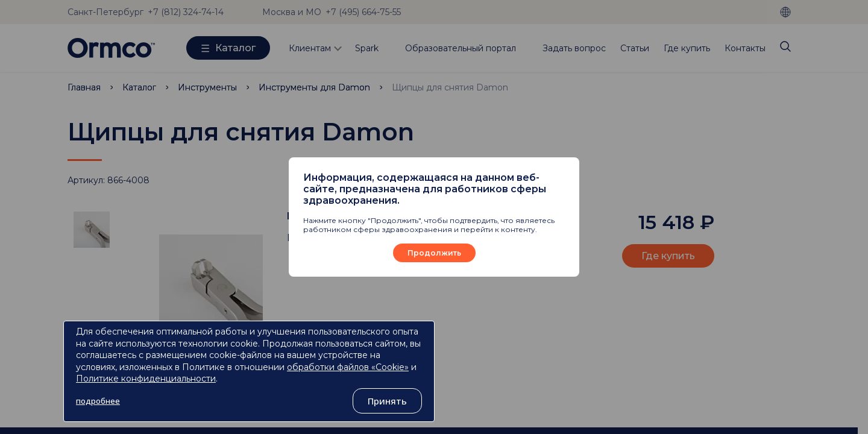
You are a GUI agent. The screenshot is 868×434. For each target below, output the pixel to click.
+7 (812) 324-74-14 (186, 12)
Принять (387, 401)
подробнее (98, 401)
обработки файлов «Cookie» (348, 367)
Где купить (687, 48)
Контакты (745, 48)
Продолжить (434, 253)
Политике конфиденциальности (146, 379)
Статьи (635, 48)
